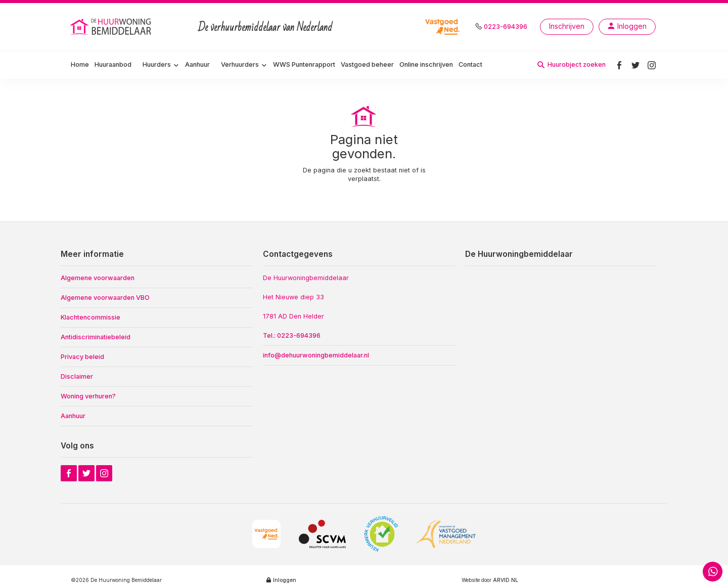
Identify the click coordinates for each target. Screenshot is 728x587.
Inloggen (285, 580)
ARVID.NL (506, 580)
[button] (161, 65)
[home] (111, 27)
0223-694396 (506, 27)
